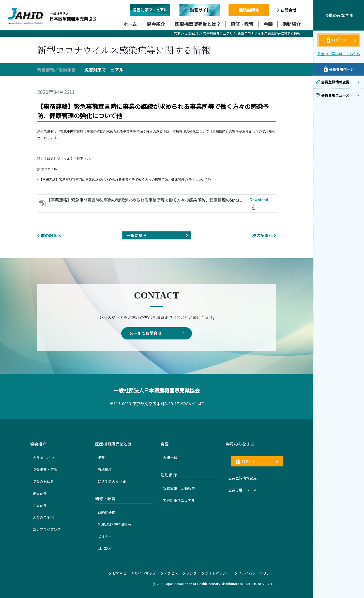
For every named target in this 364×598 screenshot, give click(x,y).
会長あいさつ (43, 458)
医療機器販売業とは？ (198, 24)
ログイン (257, 461)
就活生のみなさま (112, 481)
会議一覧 (170, 458)
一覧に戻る (158, 235)
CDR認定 (105, 548)
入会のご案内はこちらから (339, 54)
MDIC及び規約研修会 (114, 524)
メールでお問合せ (157, 333)
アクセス (169, 573)
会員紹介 (40, 505)
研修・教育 (242, 24)
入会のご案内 (43, 517)
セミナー (105, 536)
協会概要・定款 (45, 469)
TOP (177, 33)
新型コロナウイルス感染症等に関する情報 (269, 33)
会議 (268, 24)
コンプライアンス (47, 529)
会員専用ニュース (242, 490)
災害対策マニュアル (218, 33)
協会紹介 (156, 24)
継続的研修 (249, 10)
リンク (190, 573)
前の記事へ (49, 235)
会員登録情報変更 (242, 478)
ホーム (130, 24)
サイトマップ (144, 573)
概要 (101, 458)
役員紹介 (40, 493)
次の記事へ (264, 235)
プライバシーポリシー (254, 573)
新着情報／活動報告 (56, 70)
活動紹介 (292, 24)
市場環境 (105, 469)
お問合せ (287, 10)
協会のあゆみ (43, 481)
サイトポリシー (216, 573)
